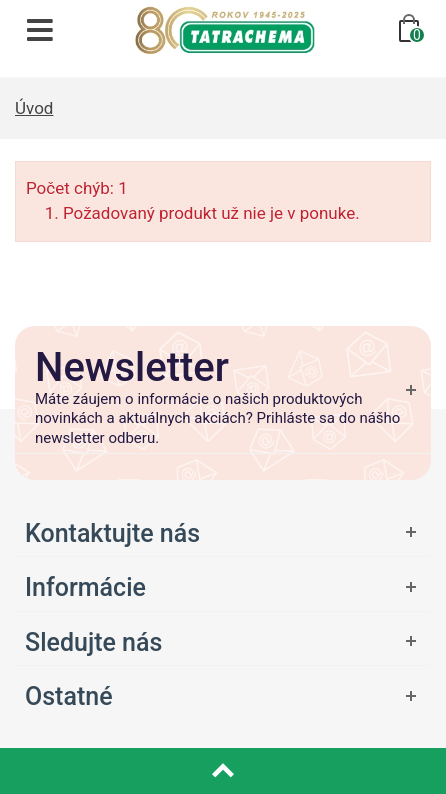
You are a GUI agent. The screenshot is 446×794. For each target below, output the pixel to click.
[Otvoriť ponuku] (223, 533)
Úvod (34, 108)
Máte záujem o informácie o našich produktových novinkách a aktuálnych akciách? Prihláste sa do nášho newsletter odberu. (217, 418)
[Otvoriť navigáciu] (40, 30)
